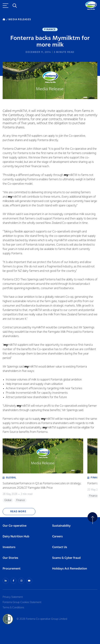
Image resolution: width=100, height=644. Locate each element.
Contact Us (60, 547)
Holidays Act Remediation (70, 569)
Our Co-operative (15, 526)
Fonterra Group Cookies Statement (22, 602)
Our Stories (10, 558)
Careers (57, 537)
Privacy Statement (13, 597)
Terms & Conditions (13, 608)
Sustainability (61, 526)
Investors (9, 547)
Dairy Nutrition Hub (16, 537)
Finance (50, 30)
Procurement (12, 569)
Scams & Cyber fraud (66, 558)
